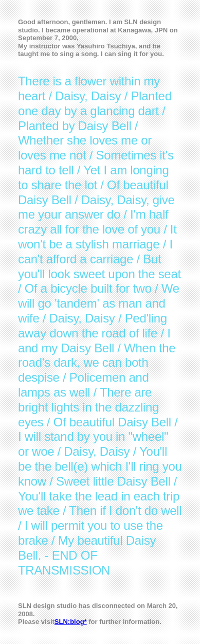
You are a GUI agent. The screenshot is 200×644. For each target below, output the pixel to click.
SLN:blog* (71, 622)
